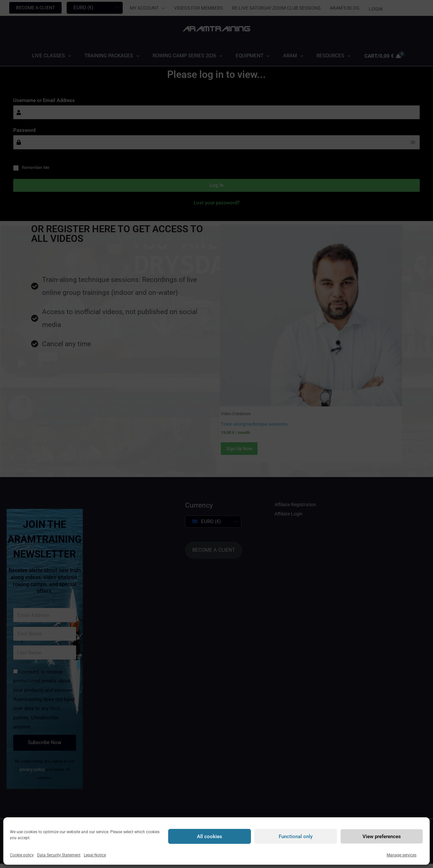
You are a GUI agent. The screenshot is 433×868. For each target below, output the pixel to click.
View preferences (382, 837)
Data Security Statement (59, 855)
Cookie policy (22, 855)
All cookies (210, 837)
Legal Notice (95, 855)
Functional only (296, 837)
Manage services (402, 855)
